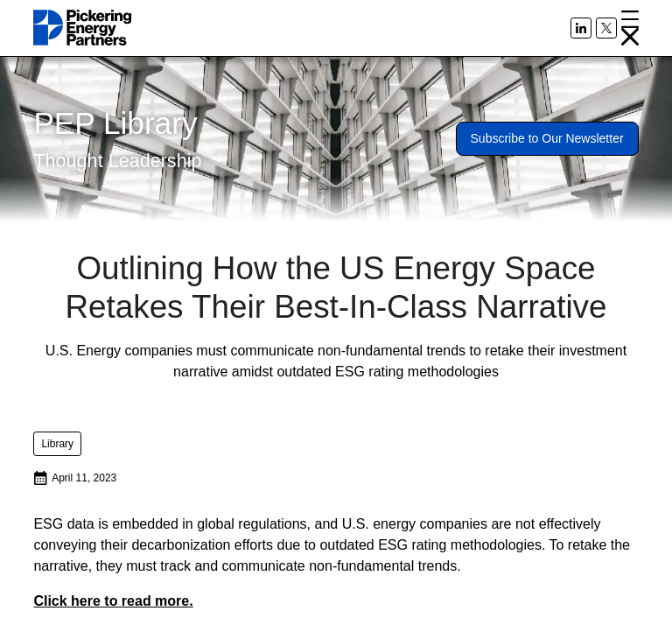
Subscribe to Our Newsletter (547, 138)
